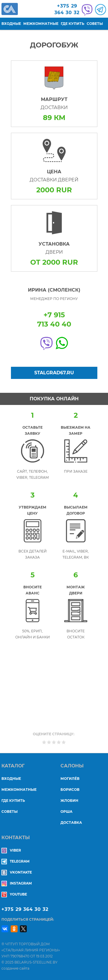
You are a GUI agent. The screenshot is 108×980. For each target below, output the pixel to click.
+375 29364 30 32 (67, 9)
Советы (95, 24)
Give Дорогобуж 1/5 (44, 742)
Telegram (15, 861)
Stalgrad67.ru (54, 373)
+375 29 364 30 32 (25, 909)
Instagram (17, 883)
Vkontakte (17, 872)
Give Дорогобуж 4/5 (59, 742)
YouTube (14, 894)
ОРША (67, 812)
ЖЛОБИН (69, 801)
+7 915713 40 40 (54, 319)
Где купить (73, 24)
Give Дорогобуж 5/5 (64, 742)
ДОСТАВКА (71, 822)
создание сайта (15, 968)
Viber (11, 850)
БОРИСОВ (70, 790)
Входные (11, 24)
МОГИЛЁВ (70, 779)
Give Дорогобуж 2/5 (49, 742)
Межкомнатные (41, 24)
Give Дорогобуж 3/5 (54, 742)
